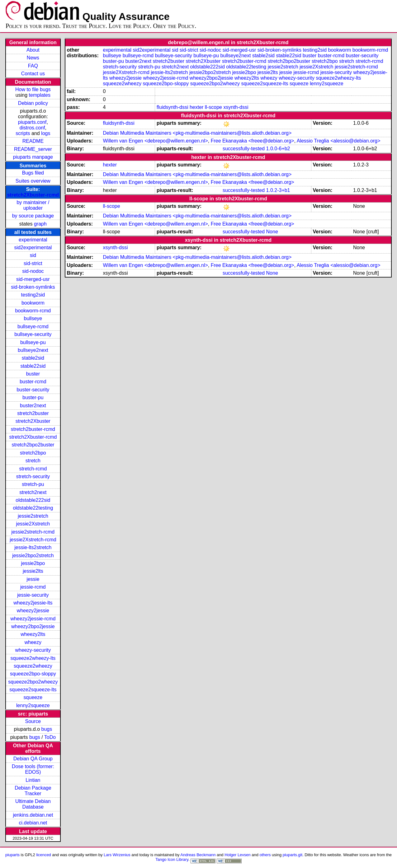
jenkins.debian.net (33, 815)
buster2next (33, 406)
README (33, 141)
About (33, 50)
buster (33, 374)
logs (46, 133)
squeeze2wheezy (33, 666)
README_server (33, 149)
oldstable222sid (33, 500)
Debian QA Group (33, 759)
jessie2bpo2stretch (33, 555)
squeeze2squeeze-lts (33, 690)
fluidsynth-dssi (172, 107)
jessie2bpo (33, 563)
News (33, 58)
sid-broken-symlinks (33, 287)
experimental (33, 240)
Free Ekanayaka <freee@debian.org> (253, 141)
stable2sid (33, 358)
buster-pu (33, 397)
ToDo (50, 737)
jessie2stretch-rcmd (33, 532)
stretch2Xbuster (33, 421)
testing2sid (33, 295)
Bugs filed (33, 173)
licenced (44, 855)
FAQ (33, 66)
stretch (33, 461)
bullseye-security (33, 334)
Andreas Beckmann (198, 855)
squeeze (33, 697)
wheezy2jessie (33, 611)
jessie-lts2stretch (33, 547)
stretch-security (33, 476)
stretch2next (33, 492)
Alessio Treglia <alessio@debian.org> (339, 141)
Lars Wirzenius (117, 855)
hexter (196, 107)
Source (33, 721)
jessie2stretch (33, 516)
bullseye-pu (33, 342)
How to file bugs (33, 89)
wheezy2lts (33, 634)
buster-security (33, 390)
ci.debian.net (33, 823)
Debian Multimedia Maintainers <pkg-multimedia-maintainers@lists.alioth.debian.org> (197, 133)
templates (40, 95)
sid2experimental (33, 247)
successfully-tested (244, 149)
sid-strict (33, 263)
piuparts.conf (32, 122)
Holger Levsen (238, 855)
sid (33, 255)
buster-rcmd (33, 382)
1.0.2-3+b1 (278, 190)
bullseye (33, 318)
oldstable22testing (33, 508)
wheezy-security (33, 650)
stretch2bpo (33, 453)
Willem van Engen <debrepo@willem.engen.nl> (155, 141)
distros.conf (32, 128)
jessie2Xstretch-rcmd (33, 540)
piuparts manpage (33, 157)
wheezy (33, 642)
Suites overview (33, 181)
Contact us (33, 74)
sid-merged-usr (33, 279)
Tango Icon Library (172, 859)
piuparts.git (293, 855)
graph (40, 224)
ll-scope (213, 107)
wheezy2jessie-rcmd (33, 619)
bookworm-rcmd (33, 311)
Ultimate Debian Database (33, 804)
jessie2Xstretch (33, 524)
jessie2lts (33, 571)
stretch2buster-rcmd (33, 429)
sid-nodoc (33, 271)
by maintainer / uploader (33, 205)
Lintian (33, 780)
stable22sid (33, 366)
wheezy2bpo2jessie (33, 626)
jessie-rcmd (33, 587)
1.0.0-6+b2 (278, 149)
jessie (33, 579)
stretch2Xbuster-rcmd (33, 195)
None (272, 232)
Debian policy (33, 103)
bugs (47, 729)
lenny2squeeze (33, 705)
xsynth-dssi (236, 107)
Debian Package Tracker (33, 791)
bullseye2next (33, 350)
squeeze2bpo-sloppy (33, 674)
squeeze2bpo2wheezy (33, 682)
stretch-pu (33, 484)
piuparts (12, 855)
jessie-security (33, 595)
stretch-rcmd (33, 469)
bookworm (33, 303)
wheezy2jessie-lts (33, 603)
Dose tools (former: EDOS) (33, 769)
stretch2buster (33, 413)
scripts (23, 133)
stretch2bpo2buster (33, 445)
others (265, 855)
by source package (33, 216)
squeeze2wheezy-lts (33, 658)
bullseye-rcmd (33, 327)
